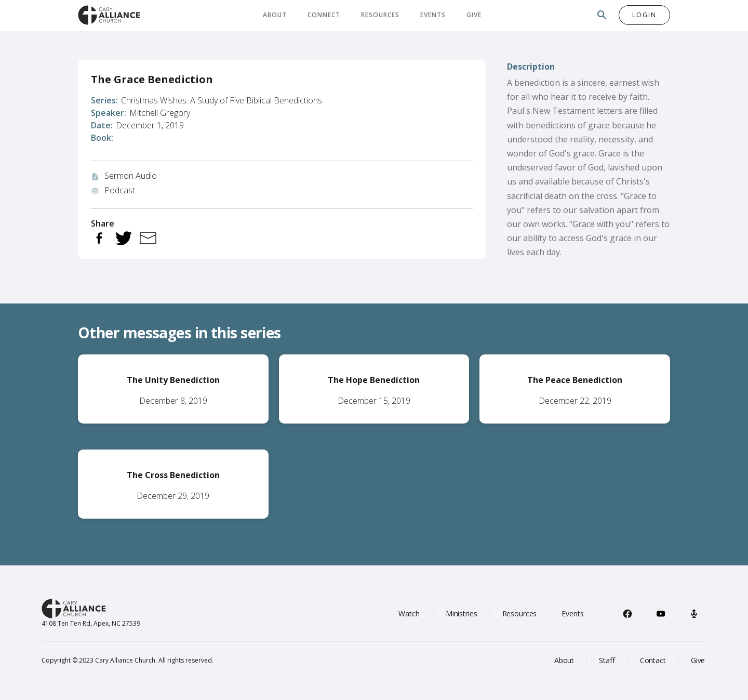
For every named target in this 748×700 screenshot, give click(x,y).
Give (474, 15)
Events (433, 15)
